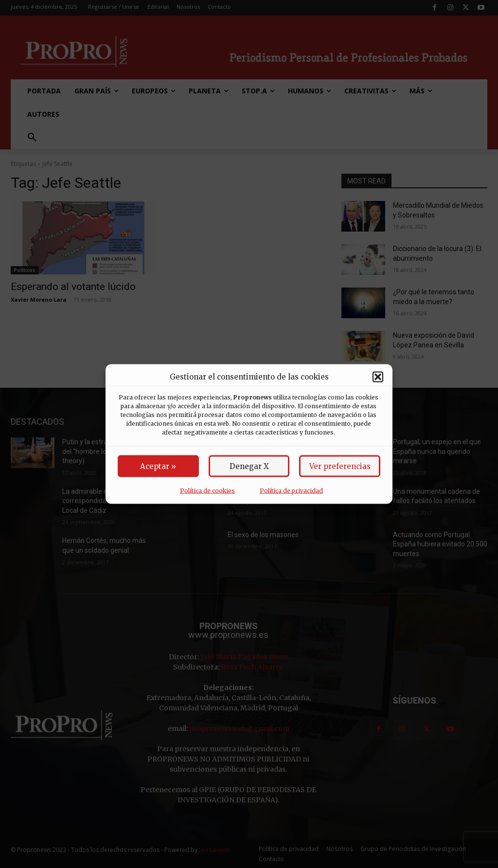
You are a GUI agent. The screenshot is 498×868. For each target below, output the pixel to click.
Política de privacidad (291, 491)
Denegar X (249, 466)
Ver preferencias (340, 466)
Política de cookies (207, 491)
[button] (378, 377)
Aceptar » (158, 466)
